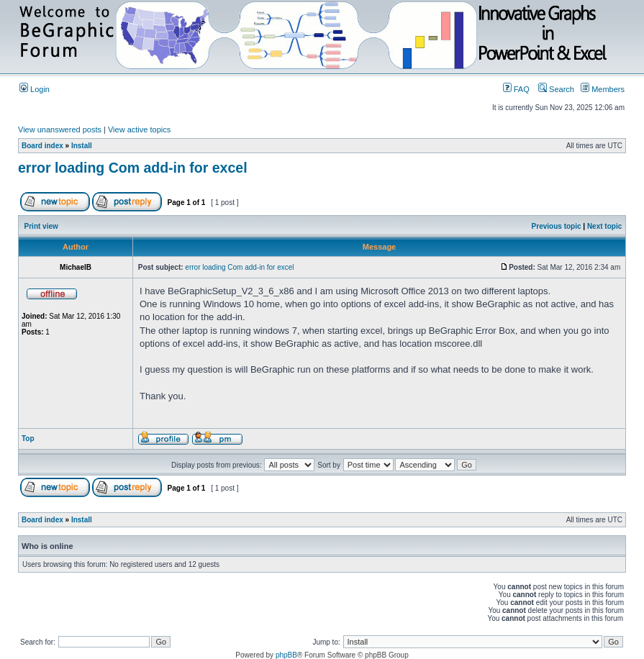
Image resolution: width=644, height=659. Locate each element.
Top (28, 438)
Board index (42, 146)
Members (603, 89)
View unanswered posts (60, 129)
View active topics (139, 129)
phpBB (286, 655)
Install (82, 146)
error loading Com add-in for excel (133, 168)
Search (556, 89)
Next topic (604, 226)
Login (35, 89)
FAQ (516, 89)
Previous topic (557, 226)
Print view (41, 226)
